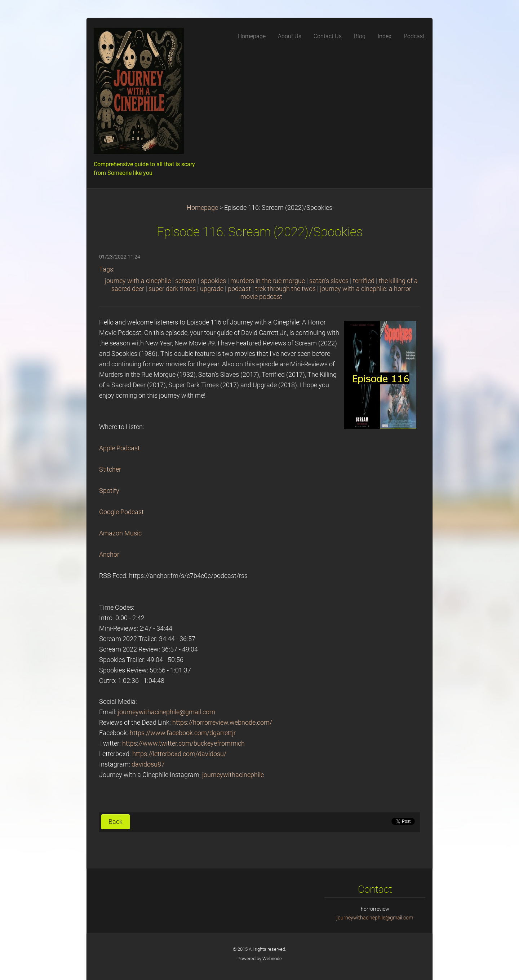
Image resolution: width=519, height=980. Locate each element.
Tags (106, 269)
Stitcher (110, 469)
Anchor (109, 555)
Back (116, 822)
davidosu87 (148, 764)
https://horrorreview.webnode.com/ (222, 723)
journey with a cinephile (138, 281)
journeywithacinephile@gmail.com (167, 712)
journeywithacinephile (233, 775)
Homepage (202, 208)
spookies (213, 281)
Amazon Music (120, 533)
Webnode (272, 959)
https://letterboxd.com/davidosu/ (179, 754)
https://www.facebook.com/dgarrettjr (183, 733)
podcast (239, 289)
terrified (364, 281)
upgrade (212, 289)
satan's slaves (329, 281)
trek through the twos (285, 289)
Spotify (109, 491)
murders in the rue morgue (268, 281)
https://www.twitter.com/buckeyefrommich (183, 743)
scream (186, 281)
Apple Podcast (119, 448)
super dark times (172, 289)
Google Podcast (121, 512)
